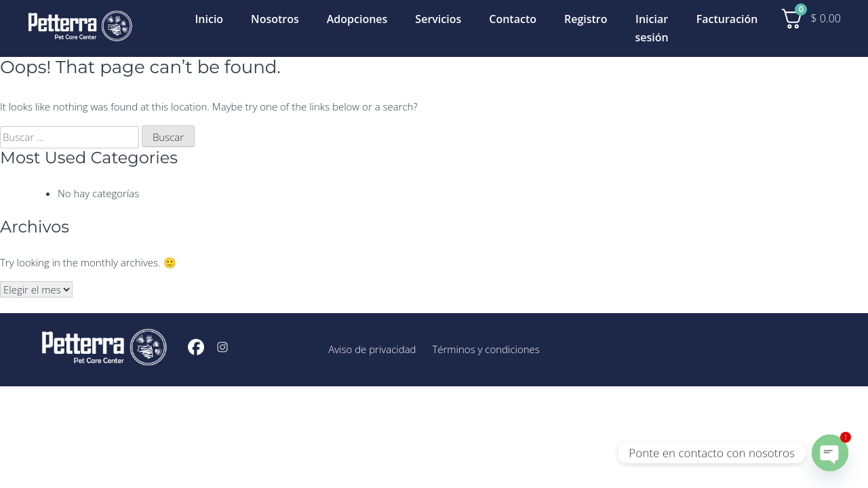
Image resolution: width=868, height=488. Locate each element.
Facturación (727, 19)
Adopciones (357, 19)
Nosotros (275, 19)
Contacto (513, 19)
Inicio (209, 19)
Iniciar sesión (652, 28)
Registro (586, 19)
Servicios (438, 19)
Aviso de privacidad (372, 349)
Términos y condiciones (486, 349)
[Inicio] (80, 28)
